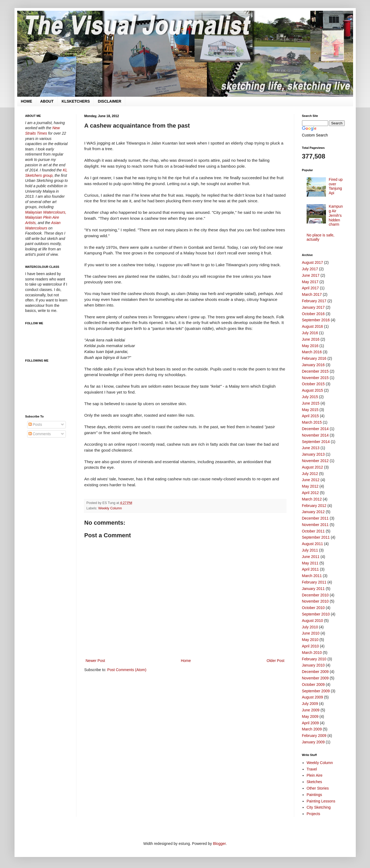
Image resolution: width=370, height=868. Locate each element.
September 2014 (316, 442)
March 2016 (312, 352)
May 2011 (310, 563)
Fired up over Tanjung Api (336, 186)
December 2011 (315, 518)
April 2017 (310, 288)
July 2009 (310, 704)
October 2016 (313, 314)
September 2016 (316, 320)
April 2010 (310, 646)
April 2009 (310, 723)
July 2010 (310, 627)
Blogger (219, 844)
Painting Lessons (321, 801)
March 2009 (312, 729)
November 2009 (315, 678)
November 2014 (315, 435)
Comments (40, 434)
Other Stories (318, 788)
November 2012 (315, 461)
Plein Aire (315, 775)
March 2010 (312, 653)
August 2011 (313, 544)
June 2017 (311, 275)
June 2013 (311, 448)
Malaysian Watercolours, (46, 212)
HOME (27, 101)
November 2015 (315, 378)
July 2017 (310, 269)
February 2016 (314, 358)
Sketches (314, 782)
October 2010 (313, 608)
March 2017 (312, 294)
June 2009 (311, 710)
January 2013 (313, 454)
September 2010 (316, 614)
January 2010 (313, 665)
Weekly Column (110, 508)
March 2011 (312, 576)
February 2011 (314, 582)
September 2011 (316, 537)
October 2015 (313, 384)
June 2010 (311, 633)
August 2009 (313, 697)
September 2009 (316, 691)
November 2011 (315, 525)
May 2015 (310, 410)
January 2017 (313, 307)
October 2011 (313, 531)
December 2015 (315, 371)
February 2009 (314, 736)
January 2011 (313, 589)
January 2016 (313, 365)
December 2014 (315, 429)
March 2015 (312, 422)
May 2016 (310, 346)
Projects (313, 814)
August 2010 (313, 621)
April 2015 (310, 416)
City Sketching (319, 807)
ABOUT (47, 101)
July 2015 (310, 397)
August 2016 (313, 326)
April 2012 (310, 493)
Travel (312, 769)
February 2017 (314, 301)
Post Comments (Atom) (127, 670)
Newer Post (95, 661)
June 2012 (311, 480)
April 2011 (310, 569)
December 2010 (315, 595)
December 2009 (315, 672)
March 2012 (312, 499)
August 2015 (313, 390)
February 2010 (314, 659)
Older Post (275, 661)
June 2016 (311, 339)
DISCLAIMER (109, 101)
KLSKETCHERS (76, 101)
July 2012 (310, 474)
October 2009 (313, 685)
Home (186, 661)
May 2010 (310, 640)
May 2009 (310, 716)
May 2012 (310, 486)
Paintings (314, 795)
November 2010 (315, 601)
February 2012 (314, 506)
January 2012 (313, 512)
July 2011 (310, 550)
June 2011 (311, 557)
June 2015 (311, 403)
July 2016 (310, 333)
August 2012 (313, 467)
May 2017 (310, 282)
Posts (35, 424)
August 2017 (313, 262)
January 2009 (313, 742)
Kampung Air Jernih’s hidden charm (336, 215)
